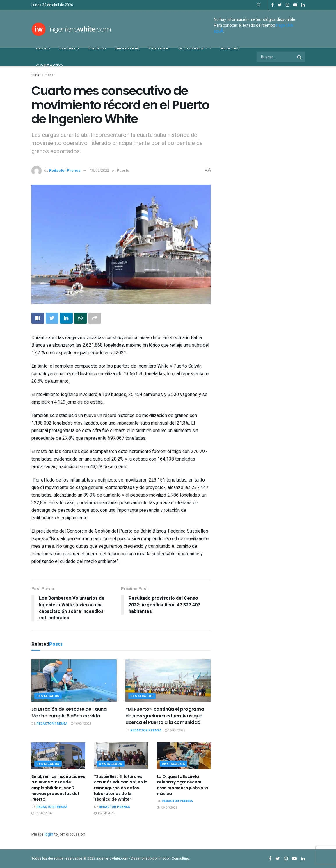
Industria (127, 48)
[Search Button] (300, 57)
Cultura (159, 48)
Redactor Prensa (65, 170)
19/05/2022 (99, 170)
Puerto (97, 48)
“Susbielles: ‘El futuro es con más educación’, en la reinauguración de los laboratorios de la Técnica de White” (121, 788)
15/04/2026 (42, 813)
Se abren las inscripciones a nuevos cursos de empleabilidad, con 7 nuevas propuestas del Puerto (58, 788)
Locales (69, 48)
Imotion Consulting (174, 858)
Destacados (48, 696)
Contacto (49, 66)
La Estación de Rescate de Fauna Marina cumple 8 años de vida (69, 712)
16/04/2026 (81, 724)
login (49, 834)
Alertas (230, 48)
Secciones (193, 48)
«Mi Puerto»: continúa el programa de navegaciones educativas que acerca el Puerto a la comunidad (165, 716)
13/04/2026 (167, 808)
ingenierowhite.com (112, 858)
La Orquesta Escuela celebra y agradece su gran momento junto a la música (183, 785)
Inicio (43, 48)
